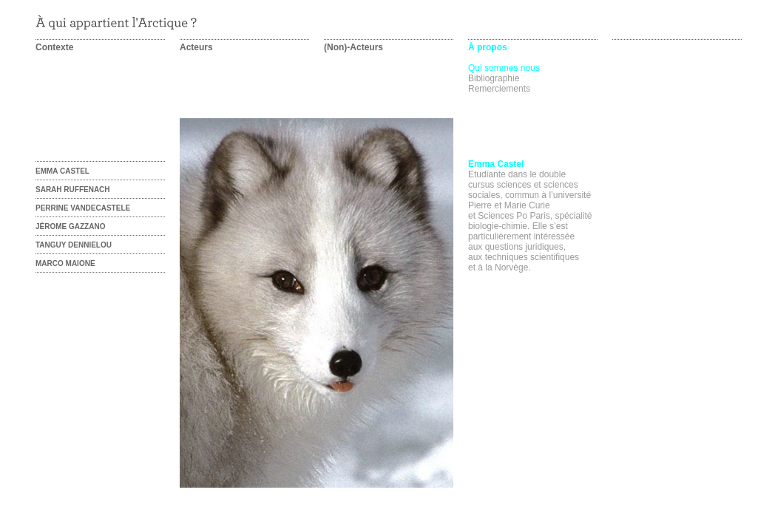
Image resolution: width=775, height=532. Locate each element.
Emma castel (62, 171)
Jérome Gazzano (70, 226)
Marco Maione (65, 263)
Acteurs (196, 47)
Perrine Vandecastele (83, 208)
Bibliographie (494, 78)
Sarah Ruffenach (73, 190)
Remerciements (499, 89)
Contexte (54, 47)
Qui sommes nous (504, 68)
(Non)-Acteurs (353, 47)
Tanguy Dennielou (74, 245)
